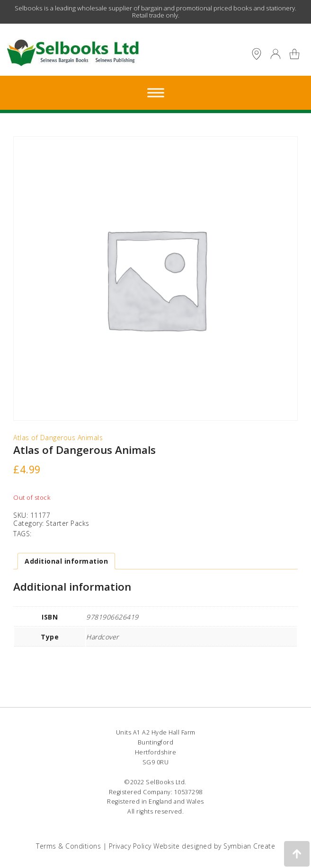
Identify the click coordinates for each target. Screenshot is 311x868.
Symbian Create (249, 846)
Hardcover (102, 637)
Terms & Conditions (68, 846)
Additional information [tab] (66, 561)
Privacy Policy (130, 846)
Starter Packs (68, 523)
